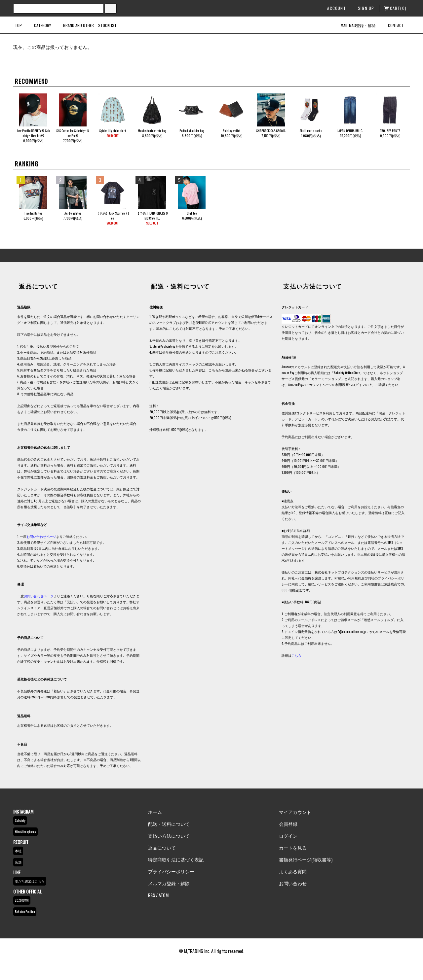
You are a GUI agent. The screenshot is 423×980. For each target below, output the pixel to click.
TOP (18, 25)
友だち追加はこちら (30, 881)
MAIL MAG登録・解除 (354, 25)
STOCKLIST (107, 25)
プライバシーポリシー (171, 871)
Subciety (20, 820)
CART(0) (395, 8)
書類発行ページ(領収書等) (306, 859)
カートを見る (293, 847)
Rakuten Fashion (25, 911)
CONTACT (392, 25)
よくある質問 (293, 871)
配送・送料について (169, 824)
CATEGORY (38, 25)
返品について (162, 847)
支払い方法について (169, 836)
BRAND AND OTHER (75, 25)
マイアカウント (295, 812)
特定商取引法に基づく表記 (176, 859)
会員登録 (288, 824)
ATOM (164, 895)
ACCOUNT (334, 8)
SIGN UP (363, 8)
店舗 (18, 862)
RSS (152, 895)
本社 (18, 851)
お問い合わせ (293, 883)
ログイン (288, 836)
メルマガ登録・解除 (169, 883)
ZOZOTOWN (22, 900)
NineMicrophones (25, 832)
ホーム (155, 812)
